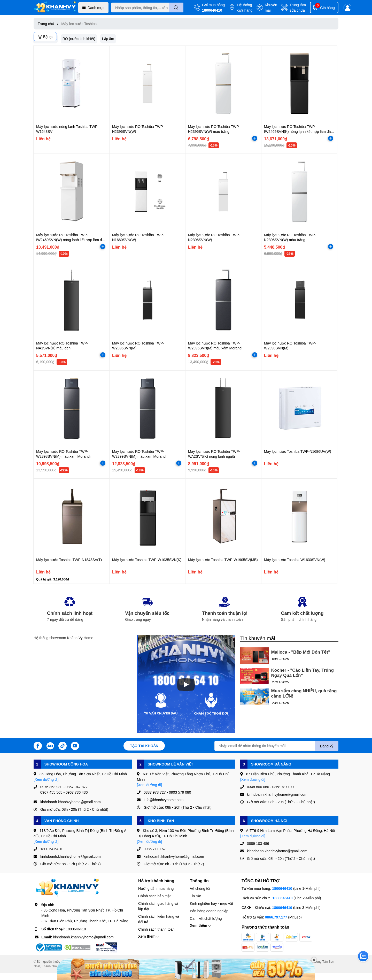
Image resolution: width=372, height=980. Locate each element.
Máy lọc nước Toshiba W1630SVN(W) (295, 560)
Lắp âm (108, 39)
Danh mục (93, 8)
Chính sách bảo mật (154, 896)
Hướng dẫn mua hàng (156, 888)
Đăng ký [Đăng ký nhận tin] (327, 746)
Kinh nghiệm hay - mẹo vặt (211, 903)
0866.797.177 (276, 917)
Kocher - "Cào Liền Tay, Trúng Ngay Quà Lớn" (303, 673)
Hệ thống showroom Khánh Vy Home (63, 638)
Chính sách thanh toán (156, 929)
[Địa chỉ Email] (276, 746)
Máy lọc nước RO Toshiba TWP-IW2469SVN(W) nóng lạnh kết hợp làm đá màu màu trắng (70, 240)
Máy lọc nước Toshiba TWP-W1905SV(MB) (223, 560)
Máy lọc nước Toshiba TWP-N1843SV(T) (69, 560)
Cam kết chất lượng (206, 918)
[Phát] (186, 685)
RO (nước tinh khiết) (79, 39)
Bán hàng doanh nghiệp (209, 911)
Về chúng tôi (200, 888)
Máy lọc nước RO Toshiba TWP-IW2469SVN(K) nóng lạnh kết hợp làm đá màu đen (297, 132)
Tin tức (195, 896)
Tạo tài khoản (144, 746)
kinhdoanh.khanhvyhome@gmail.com (83, 937)
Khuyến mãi (271, 7)
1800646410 (212, 10)
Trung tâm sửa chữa (298, 7)
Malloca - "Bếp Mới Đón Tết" (301, 652)
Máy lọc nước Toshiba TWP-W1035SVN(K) (147, 560)
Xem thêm (149, 936)
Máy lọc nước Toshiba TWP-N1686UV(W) (298, 451)
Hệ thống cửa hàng (245, 7)
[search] (176, 7)
